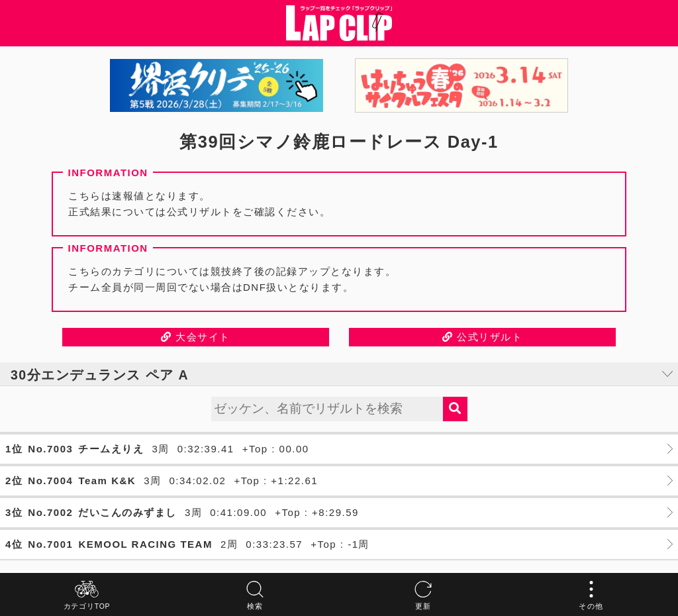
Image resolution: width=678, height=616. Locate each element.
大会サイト (196, 337)
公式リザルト (482, 337)
